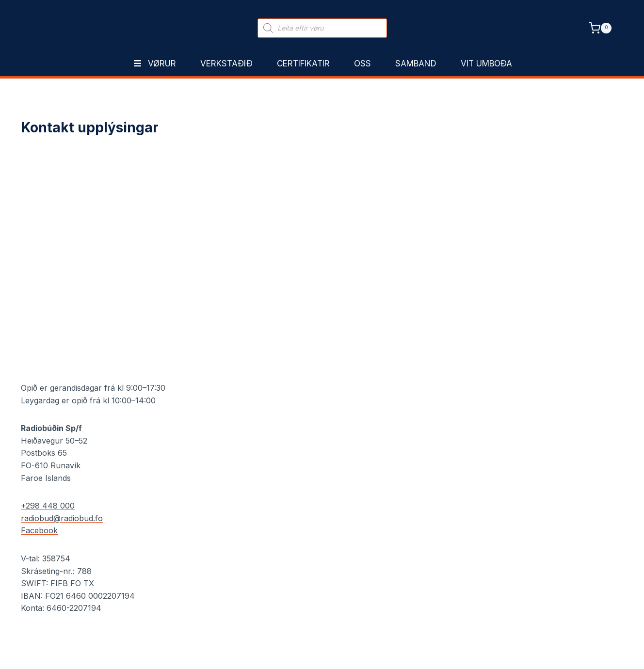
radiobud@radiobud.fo (62, 518)
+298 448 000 (48, 506)
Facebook (39, 530)
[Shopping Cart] (600, 28)
